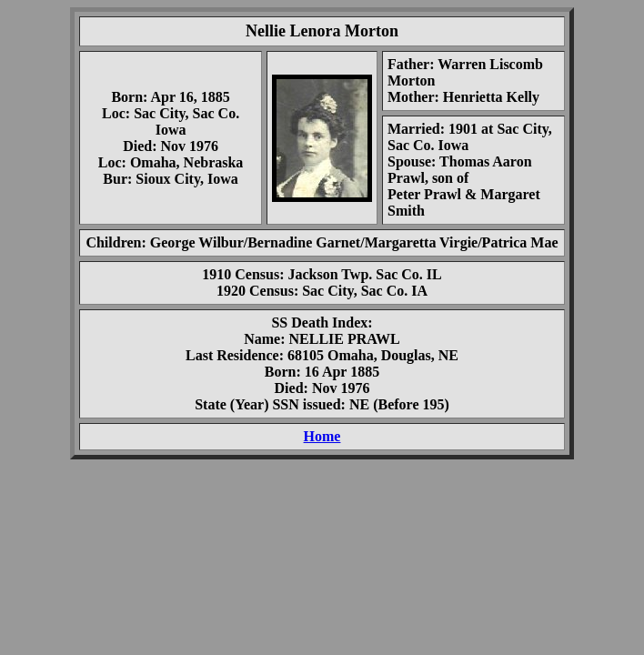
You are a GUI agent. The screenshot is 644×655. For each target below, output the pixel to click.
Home (322, 436)
